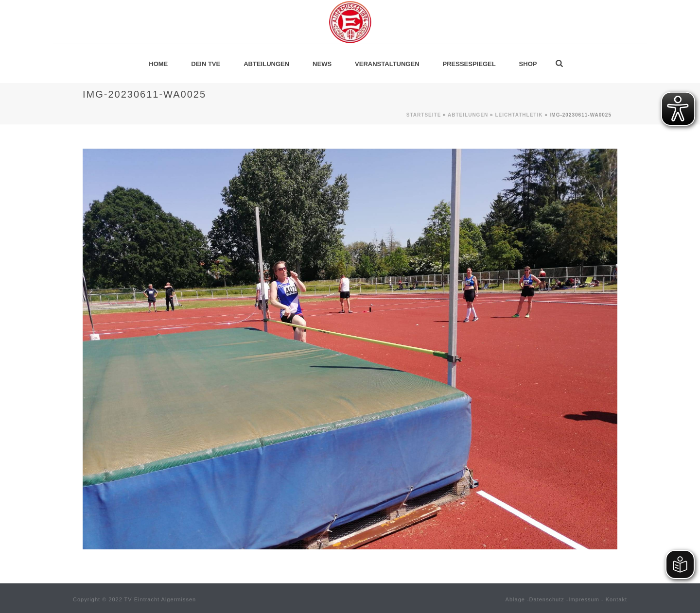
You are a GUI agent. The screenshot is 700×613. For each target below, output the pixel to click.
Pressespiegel (469, 64)
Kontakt (616, 599)
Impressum (584, 599)
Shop (528, 64)
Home (158, 64)
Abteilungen (266, 64)
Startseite (424, 115)
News (322, 64)
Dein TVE (206, 64)
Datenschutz (547, 599)
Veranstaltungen (387, 64)
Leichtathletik (519, 115)
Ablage (515, 599)
